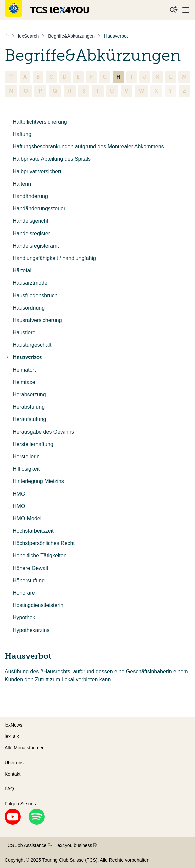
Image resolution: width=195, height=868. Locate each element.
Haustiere (24, 332)
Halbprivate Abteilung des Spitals (52, 159)
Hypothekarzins (31, 630)
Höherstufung (29, 580)
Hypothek (24, 617)
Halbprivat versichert (37, 171)
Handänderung (30, 196)
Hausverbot (23, 357)
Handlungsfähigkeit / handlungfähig (54, 258)
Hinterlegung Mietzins (38, 481)
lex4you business (77, 845)
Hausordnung (29, 308)
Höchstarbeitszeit (33, 531)
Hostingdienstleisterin (38, 605)
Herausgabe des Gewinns (43, 432)
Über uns (14, 763)
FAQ (9, 789)
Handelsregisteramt (36, 246)
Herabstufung (29, 407)
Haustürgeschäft (32, 345)
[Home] (7, 36)
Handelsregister (31, 233)
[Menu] (186, 10)
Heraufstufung (29, 419)
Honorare (24, 593)
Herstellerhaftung (33, 444)
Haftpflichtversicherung (40, 122)
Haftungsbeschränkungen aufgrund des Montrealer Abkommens (88, 146)
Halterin (22, 184)
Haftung (22, 134)
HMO (19, 506)
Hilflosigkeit (26, 469)
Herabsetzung (29, 394)
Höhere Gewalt (30, 568)
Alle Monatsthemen (25, 748)
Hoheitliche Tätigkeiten (40, 555)
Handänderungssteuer (39, 208)
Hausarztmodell (31, 283)
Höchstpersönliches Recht (44, 543)
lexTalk (12, 736)
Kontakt (12, 774)
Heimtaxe (24, 382)
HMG (19, 494)
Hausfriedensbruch (35, 295)
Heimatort (24, 370)
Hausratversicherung (37, 320)
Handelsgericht (30, 221)
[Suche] (174, 10)
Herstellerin (26, 456)
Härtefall (23, 270)
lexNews (13, 725)
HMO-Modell (28, 518)
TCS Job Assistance (28, 845)
